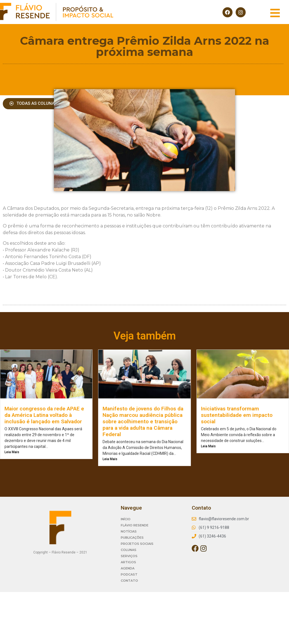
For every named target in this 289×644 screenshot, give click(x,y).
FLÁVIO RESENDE (135, 525)
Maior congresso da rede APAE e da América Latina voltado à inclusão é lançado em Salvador (44, 415)
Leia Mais (12, 452)
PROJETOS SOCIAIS (137, 544)
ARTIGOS (128, 562)
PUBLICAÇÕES (132, 538)
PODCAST (129, 574)
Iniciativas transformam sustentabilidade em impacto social (237, 415)
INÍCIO (126, 519)
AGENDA (128, 568)
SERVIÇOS (129, 556)
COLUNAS (129, 550)
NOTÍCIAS (129, 531)
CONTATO (129, 581)
